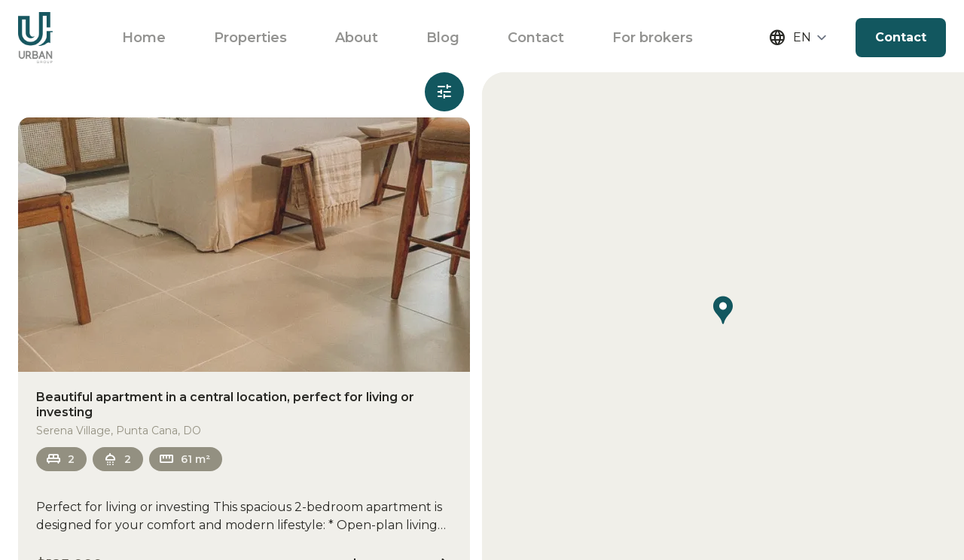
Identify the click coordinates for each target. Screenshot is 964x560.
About (357, 38)
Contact (536, 38)
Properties (250, 38)
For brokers (653, 38)
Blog (443, 38)
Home (144, 38)
